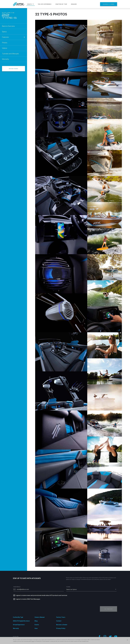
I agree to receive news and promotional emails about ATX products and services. (42, 595)
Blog (36, 621)
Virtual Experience (19, 625)
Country (68, 587)
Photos (5, 43)
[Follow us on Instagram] (105, 637)
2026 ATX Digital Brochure (21, 621)
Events (37, 625)
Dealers (74, 4)
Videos (5, 48)
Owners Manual (40, 617)
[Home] (19, 4)
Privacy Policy (61, 628)
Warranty (5, 59)
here (33, 641)
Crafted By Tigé (61, 4)
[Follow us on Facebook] (99, 637)
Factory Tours (61, 617)
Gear (36, 628)
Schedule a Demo (109, 4)
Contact (59, 621)
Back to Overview (8, 26)
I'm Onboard (108, 609)
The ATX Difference (45, 4)
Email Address (17, 587)
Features (14, 37)
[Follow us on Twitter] (110, 637)
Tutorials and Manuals (10, 54)
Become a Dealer (62, 625)
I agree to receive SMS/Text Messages (28, 599)
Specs (4, 32)
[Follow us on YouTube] (116, 637)
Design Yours (13, 69)
